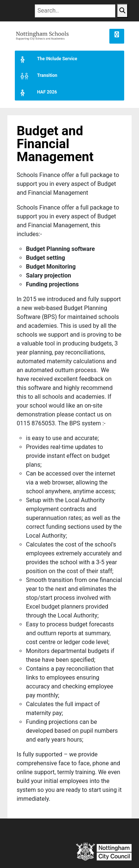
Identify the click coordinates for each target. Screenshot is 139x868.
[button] (117, 36)
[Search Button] (122, 11)
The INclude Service (46, 59)
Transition (36, 76)
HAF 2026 (36, 92)
